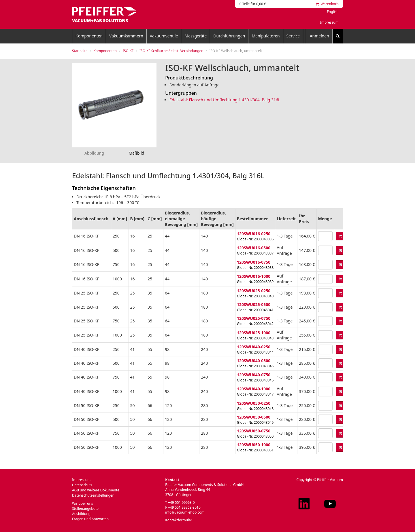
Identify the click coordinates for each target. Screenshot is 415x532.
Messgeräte (196, 36)
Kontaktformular (179, 520)
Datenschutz (82, 485)
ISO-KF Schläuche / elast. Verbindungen (171, 51)
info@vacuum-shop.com (185, 512)
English (333, 12)
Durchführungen (229, 36)
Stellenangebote (85, 509)
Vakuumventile (164, 36)
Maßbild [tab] (137, 153)
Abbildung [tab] (94, 153)
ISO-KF (128, 51)
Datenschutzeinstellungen (93, 495)
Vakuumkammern (126, 36)
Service (293, 36)
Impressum (329, 22)
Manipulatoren (266, 36)
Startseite (80, 51)
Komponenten (89, 36)
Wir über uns (83, 503)
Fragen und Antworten (90, 519)
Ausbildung (81, 514)
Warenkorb (327, 4)
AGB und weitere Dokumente (96, 490)
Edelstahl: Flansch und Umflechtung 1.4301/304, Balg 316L (225, 100)
